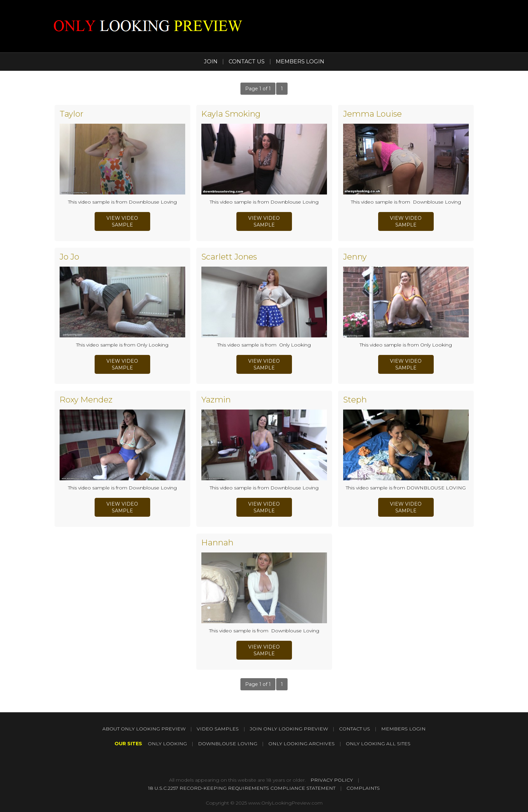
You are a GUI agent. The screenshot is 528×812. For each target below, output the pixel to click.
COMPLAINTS (363, 788)
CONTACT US (247, 62)
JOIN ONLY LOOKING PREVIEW (289, 729)
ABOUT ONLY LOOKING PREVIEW (144, 729)
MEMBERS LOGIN (300, 62)
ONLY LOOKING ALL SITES (378, 744)
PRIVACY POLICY (332, 780)
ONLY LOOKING (167, 744)
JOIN (211, 62)
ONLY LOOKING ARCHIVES (302, 744)
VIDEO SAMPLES (218, 729)
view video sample (122, 221)
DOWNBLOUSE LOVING (228, 744)
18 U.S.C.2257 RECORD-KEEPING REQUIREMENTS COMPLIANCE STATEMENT (242, 788)
